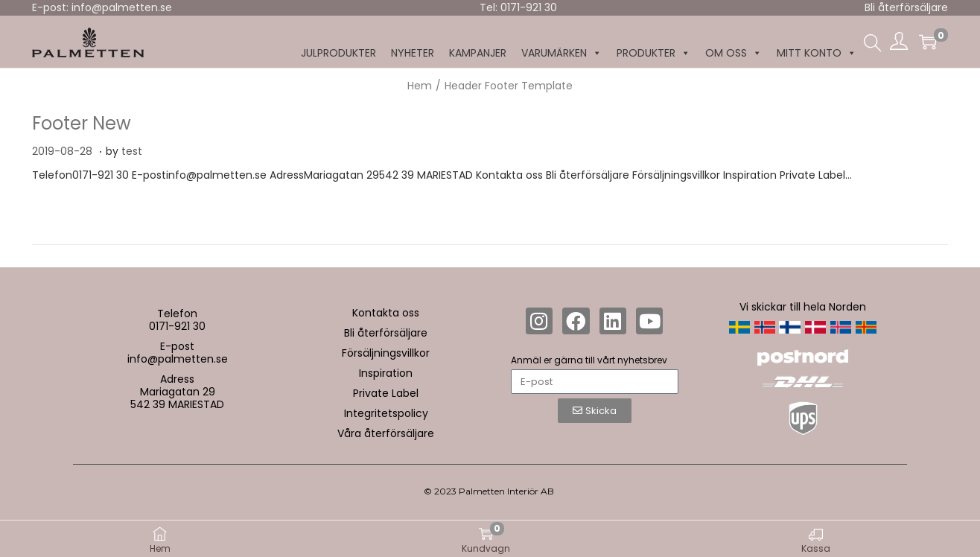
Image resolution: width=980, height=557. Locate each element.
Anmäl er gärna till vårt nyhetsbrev (589, 360)
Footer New (82, 123)
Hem (420, 86)
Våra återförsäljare (386, 433)
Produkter (653, 53)
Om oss (734, 53)
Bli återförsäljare (906, 7)
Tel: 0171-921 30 (518, 7)
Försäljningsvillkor (386, 353)
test (132, 151)
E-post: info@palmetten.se (102, 7)
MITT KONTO (817, 53)
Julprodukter (338, 53)
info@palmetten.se (178, 359)
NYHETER (413, 53)
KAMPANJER (478, 53)
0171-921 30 (177, 326)
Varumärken (561, 53)
